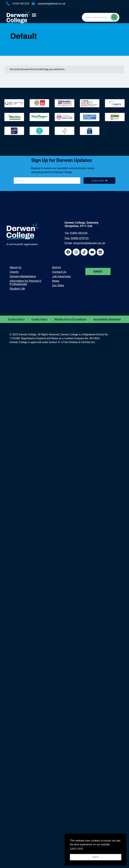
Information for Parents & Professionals (25, 282)
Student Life (17, 289)
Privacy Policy (16, 319)
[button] (34, 15)
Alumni (56, 267)
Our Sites (58, 285)
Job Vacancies (61, 276)
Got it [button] (96, 857)
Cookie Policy (39, 319)
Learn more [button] (76, 848)
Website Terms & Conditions (70, 319)
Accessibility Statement (107, 319)
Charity (14, 272)
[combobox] (101, 17)
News (56, 281)
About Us (16, 267)
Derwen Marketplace (23, 276)
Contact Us (59, 272)
